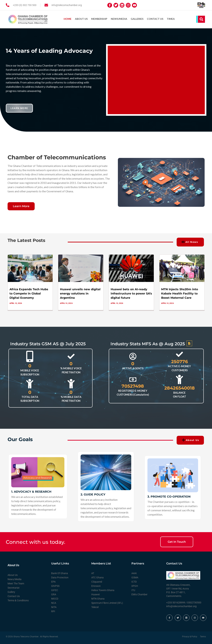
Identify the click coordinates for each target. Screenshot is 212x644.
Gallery (11, 592)
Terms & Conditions (18, 600)
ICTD (134, 581)
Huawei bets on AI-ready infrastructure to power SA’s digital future (131, 293)
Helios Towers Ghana (103, 590)
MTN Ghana (98, 598)
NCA (54, 603)
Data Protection (60, 577)
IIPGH (135, 586)
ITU (133, 590)
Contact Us (155, 19)
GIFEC (55, 590)
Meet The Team (16, 583)
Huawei (95, 594)
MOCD (55, 598)
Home (68, 19)
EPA (53, 581)
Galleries (137, 19)
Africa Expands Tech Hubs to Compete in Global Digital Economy (29, 293)
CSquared (97, 581)
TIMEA (171, 19)
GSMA (135, 577)
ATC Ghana (97, 577)
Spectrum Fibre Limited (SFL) (107, 603)
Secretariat (14, 587)
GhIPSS (55, 586)
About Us (81, 19)
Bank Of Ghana (60, 573)
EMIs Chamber (139, 594)
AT (93, 573)
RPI (53, 611)
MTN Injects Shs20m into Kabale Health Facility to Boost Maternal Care (180, 293)
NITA (54, 607)
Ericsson (96, 586)
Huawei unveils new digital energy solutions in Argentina (80, 293)
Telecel (95, 607)
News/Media (119, 19)
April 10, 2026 (16, 303)
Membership (99, 19)
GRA (54, 594)
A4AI (134, 573)
